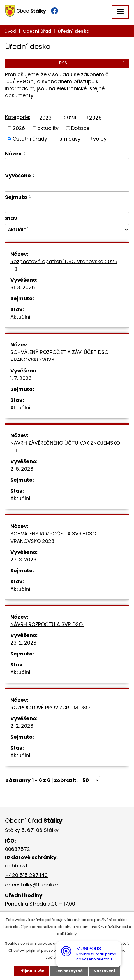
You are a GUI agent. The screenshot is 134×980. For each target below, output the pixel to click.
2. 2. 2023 (22, 726)
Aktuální (20, 317)
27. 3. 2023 (23, 560)
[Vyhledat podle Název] (67, 164)
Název (13, 154)
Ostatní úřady (30, 138)
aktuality (48, 128)
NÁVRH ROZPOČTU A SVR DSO (52, 624)
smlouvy (70, 138)
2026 (19, 128)
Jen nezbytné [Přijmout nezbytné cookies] (69, 971)
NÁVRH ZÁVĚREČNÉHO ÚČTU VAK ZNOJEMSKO (65, 446)
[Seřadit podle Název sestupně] (25, 155)
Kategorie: (18, 117)
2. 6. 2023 (22, 469)
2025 (95, 117)
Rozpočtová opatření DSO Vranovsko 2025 (64, 265)
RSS (93, 63)
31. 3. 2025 (23, 287)
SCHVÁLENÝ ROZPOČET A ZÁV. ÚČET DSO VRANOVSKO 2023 (59, 356)
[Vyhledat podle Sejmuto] (67, 207)
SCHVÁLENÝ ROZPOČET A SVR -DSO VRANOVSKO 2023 (53, 537)
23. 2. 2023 (23, 643)
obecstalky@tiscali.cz (32, 885)
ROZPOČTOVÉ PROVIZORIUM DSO (55, 707)
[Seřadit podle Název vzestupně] (25, 152)
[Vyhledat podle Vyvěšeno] (67, 186)
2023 (45, 117)
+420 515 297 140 (26, 875)
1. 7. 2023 (21, 378)
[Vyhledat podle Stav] (67, 230)
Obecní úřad (37, 31)
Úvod (10, 31)
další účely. (67, 934)
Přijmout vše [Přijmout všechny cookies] (32, 971)
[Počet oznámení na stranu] (90, 780)
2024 (70, 117)
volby (100, 138)
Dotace (80, 128)
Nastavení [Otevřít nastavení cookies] (104, 971)
